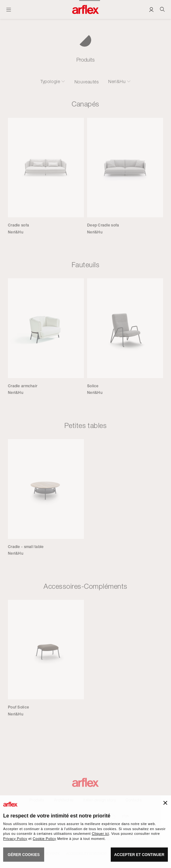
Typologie (50, 81)
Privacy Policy (15, 839)
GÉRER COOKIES (24, 855)
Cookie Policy (44, 839)
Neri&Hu (117, 81)
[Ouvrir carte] (9, 9)
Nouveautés (87, 82)
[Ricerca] (162, 9)
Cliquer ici (100, 834)
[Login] (151, 9)
